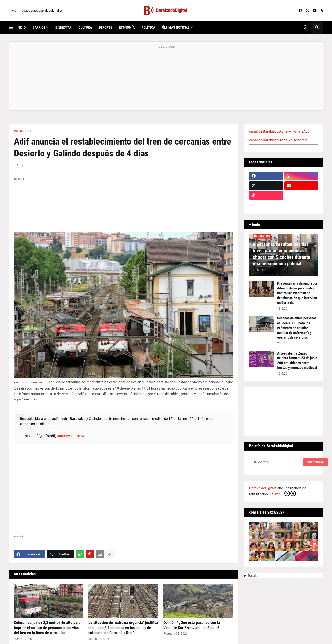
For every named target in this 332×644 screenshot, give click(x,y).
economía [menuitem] (127, 27)
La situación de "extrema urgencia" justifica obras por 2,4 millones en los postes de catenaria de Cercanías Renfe (123, 628)
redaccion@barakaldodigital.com (43, 11)
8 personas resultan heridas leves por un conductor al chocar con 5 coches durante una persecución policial (282, 254)
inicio (12, 11)
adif (28, 131)
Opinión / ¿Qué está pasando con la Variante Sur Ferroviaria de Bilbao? (192, 625)
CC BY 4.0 (282, 493)
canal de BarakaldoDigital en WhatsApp (279, 131)
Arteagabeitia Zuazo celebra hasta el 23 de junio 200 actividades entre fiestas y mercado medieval (297, 361)
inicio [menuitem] (21, 27)
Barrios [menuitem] (39, 27)
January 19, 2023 (71, 436)
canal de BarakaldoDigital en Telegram (278, 140)
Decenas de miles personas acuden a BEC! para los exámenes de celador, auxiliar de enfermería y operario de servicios (297, 328)
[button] (13, 27)
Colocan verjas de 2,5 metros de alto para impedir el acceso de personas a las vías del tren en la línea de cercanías (47, 628)
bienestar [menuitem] (63, 27)
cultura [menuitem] (85, 27)
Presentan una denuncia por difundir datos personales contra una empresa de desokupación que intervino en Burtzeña (297, 293)
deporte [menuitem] (105, 27)
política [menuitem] (148, 27)
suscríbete (315, 462)
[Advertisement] (124, 490)
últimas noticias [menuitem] (176, 27)
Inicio (18, 131)
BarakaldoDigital (262, 488)
